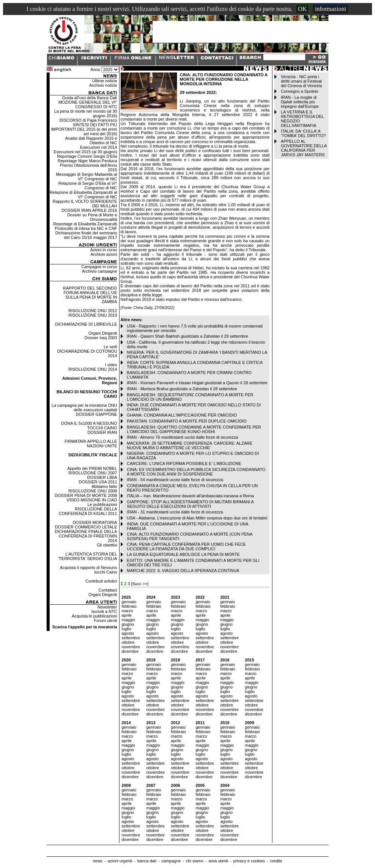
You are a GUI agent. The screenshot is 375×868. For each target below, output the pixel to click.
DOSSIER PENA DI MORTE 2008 (86, 495)
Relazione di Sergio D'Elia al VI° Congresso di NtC (88, 186)
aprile (127, 615)
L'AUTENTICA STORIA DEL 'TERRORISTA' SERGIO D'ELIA (88, 556)
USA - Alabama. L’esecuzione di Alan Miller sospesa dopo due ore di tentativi (197, 518)
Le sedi (110, 347)
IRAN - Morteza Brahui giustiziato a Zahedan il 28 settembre (182, 389)
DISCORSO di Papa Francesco (88, 120)
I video (111, 365)
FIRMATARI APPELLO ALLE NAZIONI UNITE (91, 444)
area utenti (218, 861)
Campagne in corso (99, 267)
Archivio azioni (104, 254)
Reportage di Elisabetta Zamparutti (85, 224)
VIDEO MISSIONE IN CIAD (92, 500)
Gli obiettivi (107, 545)
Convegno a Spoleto (299, 91)
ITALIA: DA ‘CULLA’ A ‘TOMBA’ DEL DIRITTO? (303, 133)
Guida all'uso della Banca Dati (89, 98)
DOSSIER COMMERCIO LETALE (86, 527)
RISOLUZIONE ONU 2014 (93, 369)
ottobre (128, 642)
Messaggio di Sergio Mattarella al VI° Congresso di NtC (87, 177)
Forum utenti (106, 620)
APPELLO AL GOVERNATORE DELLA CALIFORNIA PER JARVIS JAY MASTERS (304, 148)
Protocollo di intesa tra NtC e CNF (86, 228)
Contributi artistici (101, 581)
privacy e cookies (249, 861)
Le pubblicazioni (102, 504)
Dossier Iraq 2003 (101, 338)
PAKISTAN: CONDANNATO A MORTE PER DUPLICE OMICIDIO (187, 421)
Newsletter (107, 607)
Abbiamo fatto (104, 486)
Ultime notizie (105, 81)
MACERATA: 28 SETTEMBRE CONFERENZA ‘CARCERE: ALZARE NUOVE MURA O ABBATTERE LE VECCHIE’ (190, 445)
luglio (127, 629)
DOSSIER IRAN (102, 432)
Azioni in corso (104, 250)
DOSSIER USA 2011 (98, 482)
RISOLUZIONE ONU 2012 (93, 311)
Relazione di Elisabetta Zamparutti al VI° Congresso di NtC (83, 195)
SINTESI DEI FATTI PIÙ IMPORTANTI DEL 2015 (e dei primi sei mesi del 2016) (84, 129)
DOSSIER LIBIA (102, 477)
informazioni (330, 9)
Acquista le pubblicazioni (94, 616)
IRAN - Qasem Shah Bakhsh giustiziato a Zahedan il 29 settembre (188, 336)
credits (276, 861)
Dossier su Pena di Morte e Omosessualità (92, 217)
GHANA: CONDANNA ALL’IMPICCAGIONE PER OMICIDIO (182, 415)
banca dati (147, 861)
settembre (131, 638)
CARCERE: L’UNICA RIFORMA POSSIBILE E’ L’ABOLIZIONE (184, 463)
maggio (129, 620)
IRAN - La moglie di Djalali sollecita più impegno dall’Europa (299, 102)
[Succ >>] (140, 584)
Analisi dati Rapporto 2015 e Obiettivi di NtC (91, 140)
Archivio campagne (100, 271)
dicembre (130, 651)
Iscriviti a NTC (104, 611)
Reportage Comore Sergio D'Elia (87, 156)
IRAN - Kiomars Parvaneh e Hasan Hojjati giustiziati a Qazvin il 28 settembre (197, 383)
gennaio (129, 602)
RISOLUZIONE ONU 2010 (93, 315)
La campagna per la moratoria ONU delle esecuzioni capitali (84, 408)
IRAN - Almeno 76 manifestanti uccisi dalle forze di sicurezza (183, 437)
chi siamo (195, 861)
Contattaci (108, 590)
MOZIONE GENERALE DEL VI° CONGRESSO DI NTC (88, 104)
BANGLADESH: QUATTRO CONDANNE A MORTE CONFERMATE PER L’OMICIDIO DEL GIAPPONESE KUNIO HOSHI (194, 429)
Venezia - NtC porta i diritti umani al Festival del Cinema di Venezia (301, 81)
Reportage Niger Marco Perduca (87, 161)
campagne (171, 861)
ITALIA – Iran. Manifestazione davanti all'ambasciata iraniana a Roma (191, 496)
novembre (131, 647)
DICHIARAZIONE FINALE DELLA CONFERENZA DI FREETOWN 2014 (86, 536)
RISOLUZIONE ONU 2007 (93, 473)
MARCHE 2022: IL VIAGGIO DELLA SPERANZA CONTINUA (183, 571)
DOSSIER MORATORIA (95, 522)
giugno (128, 624)
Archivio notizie (103, 85)
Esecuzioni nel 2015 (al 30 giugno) (85, 152)
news (98, 861)
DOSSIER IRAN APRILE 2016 (89, 210)
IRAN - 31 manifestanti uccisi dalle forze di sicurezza (175, 512)
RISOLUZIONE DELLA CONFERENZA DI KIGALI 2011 (88, 511)
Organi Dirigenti (103, 333)
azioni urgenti (120, 861)
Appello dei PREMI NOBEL (92, 468)
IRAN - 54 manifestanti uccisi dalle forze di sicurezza (175, 480)
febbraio (129, 606)
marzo (128, 611)
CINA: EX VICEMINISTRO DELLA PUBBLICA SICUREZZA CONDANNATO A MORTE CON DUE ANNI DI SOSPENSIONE (196, 472)
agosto (128, 633)
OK (302, 9)
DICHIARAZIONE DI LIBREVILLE (86, 324)
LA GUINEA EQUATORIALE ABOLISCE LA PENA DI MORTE (183, 554)
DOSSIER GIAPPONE (97, 414)
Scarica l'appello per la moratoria (85, 627)
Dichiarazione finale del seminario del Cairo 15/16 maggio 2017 (86, 235)
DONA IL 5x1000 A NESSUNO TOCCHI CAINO (89, 426)
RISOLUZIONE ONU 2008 (93, 491)
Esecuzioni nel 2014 (98, 147)
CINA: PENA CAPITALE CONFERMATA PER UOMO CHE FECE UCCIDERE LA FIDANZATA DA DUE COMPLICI (187, 546)
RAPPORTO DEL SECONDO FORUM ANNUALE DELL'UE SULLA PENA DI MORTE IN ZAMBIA (90, 295)
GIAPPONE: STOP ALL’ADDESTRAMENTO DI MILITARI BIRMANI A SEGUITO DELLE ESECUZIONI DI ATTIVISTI (190, 504)
